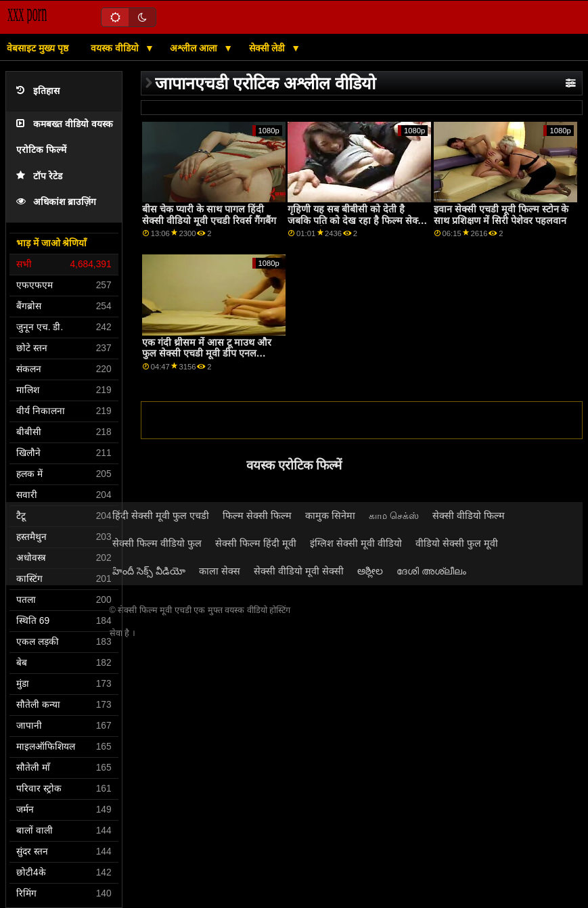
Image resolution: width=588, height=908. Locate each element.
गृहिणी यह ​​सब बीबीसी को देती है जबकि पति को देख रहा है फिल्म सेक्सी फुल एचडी (357, 220)
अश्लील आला (195, 48)
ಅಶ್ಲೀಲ (370, 571)
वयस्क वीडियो (116, 48)
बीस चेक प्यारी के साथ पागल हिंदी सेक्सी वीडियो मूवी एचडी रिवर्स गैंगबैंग (209, 215)
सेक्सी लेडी (269, 48)
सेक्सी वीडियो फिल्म (469, 516)
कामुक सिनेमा (330, 516)
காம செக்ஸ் (394, 516)
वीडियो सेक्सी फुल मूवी (457, 543)
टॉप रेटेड (39, 176)
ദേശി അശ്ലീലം (431, 571)
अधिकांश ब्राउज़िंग (56, 202)
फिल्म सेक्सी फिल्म (257, 516)
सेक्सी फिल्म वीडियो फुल (157, 543)
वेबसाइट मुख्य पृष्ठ (38, 48)
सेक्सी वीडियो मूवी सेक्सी (299, 571)
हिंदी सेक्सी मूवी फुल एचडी (161, 516)
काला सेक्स (220, 571)
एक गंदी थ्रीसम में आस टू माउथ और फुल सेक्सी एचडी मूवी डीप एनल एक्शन (207, 354)
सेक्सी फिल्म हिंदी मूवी (256, 543)
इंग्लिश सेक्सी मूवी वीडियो (356, 543)
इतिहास (38, 91)
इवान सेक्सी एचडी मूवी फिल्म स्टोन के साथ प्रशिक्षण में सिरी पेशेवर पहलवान (501, 215)
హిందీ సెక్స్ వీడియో (149, 571)
